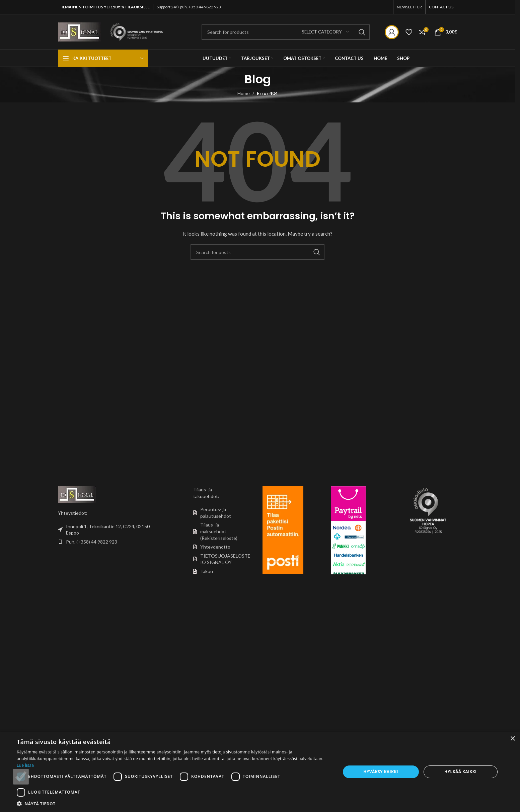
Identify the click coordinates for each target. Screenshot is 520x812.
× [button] (512, 739)
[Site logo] (80, 31)
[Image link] (77, 494)
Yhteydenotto (215, 547)
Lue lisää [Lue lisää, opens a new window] (25, 765)
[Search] (286, 32)
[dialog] (260, 772)
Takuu (207, 571)
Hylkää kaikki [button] (460, 772)
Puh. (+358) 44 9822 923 (92, 542)
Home (244, 93)
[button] (174, 804)
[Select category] (325, 32)
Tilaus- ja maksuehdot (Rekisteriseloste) (219, 531)
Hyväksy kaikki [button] (381, 772)
